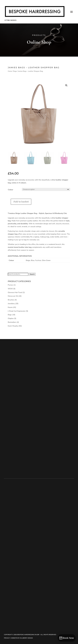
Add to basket (21, 202)
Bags (15, 71)
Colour (10, 190)
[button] (66, 85)
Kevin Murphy (13, 326)
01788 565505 (10, 20)
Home (10, 71)
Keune (10, 307)
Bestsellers (12, 322)
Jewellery (11, 304)
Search (32, 274)
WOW (10, 289)
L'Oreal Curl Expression (17, 311)
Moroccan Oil (13, 296)
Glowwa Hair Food (15, 292)
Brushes (11, 300)
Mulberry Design (26, 638)
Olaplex (11, 318)
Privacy (7, 638)
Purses (10, 285)
